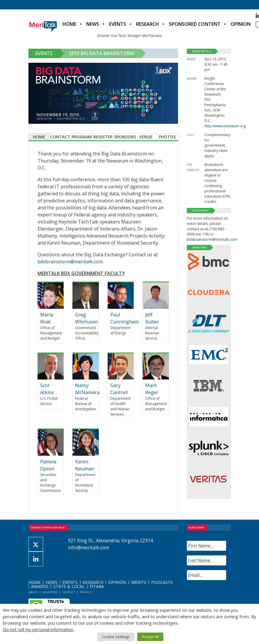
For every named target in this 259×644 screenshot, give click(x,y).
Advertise (50, 592)
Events (118, 24)
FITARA (97, 586)
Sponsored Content (195, 24)
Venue (146, 137)
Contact (60, 137)
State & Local (69, 586)
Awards (40, 586)
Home (69, 24)
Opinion (241, 24)
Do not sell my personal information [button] (38, 629)
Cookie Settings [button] (116, 637)
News (93, 24)
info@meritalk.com (89, 548)
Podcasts (162, 582)
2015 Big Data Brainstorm (101, 53)
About (33, 592)
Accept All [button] (150, 637)
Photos (167, 137)
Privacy (86, 592)
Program (82, 137)
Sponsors (125, 137)
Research (148, 24)
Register (103, 137)
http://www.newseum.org (225, 126)
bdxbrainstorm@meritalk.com (70, 262)
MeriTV (139, 582)
